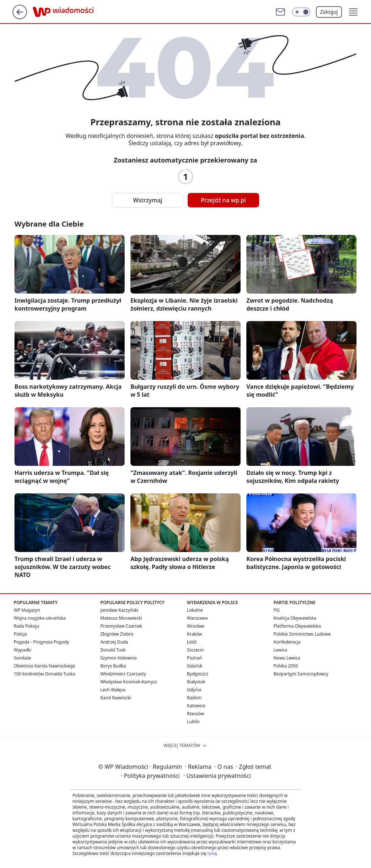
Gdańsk (195, 666)
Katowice (196, 706)
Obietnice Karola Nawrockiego (45, 666)
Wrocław (196, 626)
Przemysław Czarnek (121, 626)
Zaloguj (329, 12)
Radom (194, 698)
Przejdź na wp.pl (223, 200)
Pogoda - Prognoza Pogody (41, 642)
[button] (353, 12)
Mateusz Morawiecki (121, 618)
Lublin (193, 722)
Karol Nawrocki (116, 698)
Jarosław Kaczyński (119, 610)
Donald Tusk (113, 650)
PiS (277, 610)
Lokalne (195, 610)
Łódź (192, 642)
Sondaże (22, 658)
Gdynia (194, 690)
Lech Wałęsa (113, 690)
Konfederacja (287, 642)
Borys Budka (113, 666)
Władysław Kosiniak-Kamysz (129, 682)
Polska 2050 (286, 666)
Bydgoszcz (198, 674)
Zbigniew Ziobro (117, 634)
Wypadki (22, 650)
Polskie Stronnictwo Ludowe (302, 634)
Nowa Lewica (287, 658)
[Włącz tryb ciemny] (301, 12)
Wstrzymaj (147, 200)
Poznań (195, 658)
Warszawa (197, 618)
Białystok (196, 682)
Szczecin (195, 650)
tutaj (212, 853)
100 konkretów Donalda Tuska (44, 674)
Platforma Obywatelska (297, 626)
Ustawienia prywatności (217, 776)
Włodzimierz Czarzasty (123, 674)
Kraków (195, 634)
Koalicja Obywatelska (295, 618)
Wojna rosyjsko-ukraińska (40, 618)
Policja (20, 634)
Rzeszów (196, 714)
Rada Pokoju (26, 626)
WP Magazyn (27, 610)
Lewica (280, 650)
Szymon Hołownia (118, 658)
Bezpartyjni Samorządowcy (301, 674)
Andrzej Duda (114, 642)
